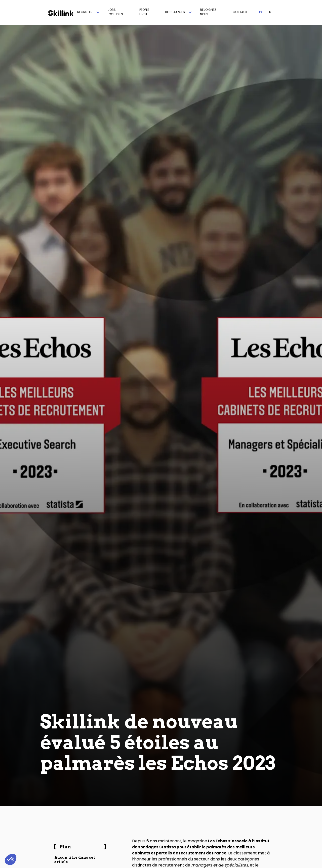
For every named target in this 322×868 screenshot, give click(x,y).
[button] (89, 12)
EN (269, 12)
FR (261, 12)
